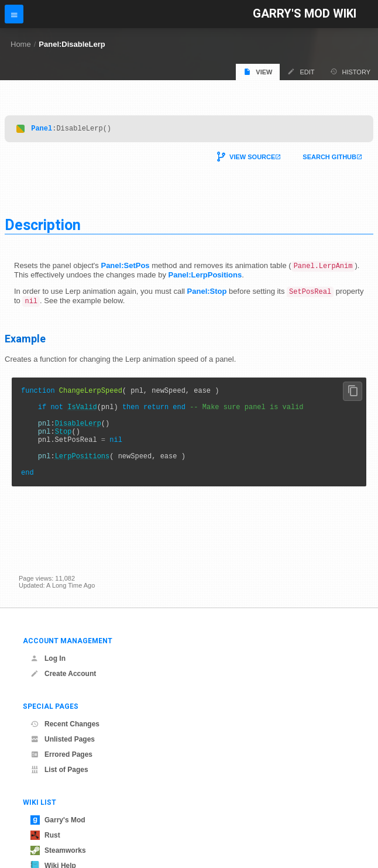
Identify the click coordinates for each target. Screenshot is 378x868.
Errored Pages (61, 754)
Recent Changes (65, 724)
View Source (252, 159)
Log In (48, 658)
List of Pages (59, 770)
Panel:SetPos (125, 268)
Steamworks (58, 850)
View (258, 72)
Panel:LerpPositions (205, 277)
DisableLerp (78, 435)
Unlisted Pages (63, 739)
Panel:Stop (207, 294)
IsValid (82, 415)
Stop (63, 445)
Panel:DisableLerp (72, 44)
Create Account (63, 674)
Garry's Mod (58, 820)
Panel (42, 130)
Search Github (329, 159)
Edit (301, 72)
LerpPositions (83, 475)
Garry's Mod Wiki (305, 14)
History (350, 72)
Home (21, 44)
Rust (45, 835)
